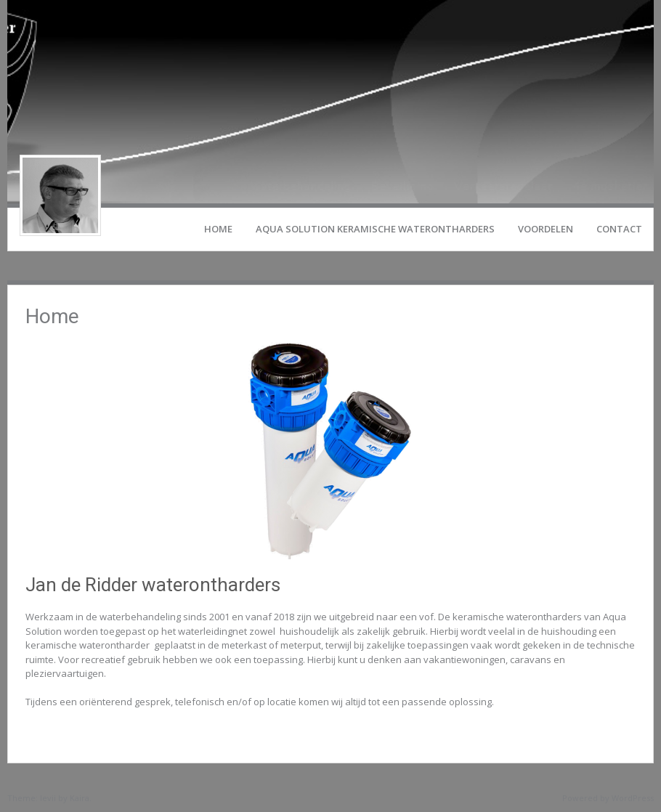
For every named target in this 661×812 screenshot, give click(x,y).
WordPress (633, 798)
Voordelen (546, 229)
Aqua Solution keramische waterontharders (375, 229)
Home (218, 229)
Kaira (80, 798)
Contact (619, 229)
